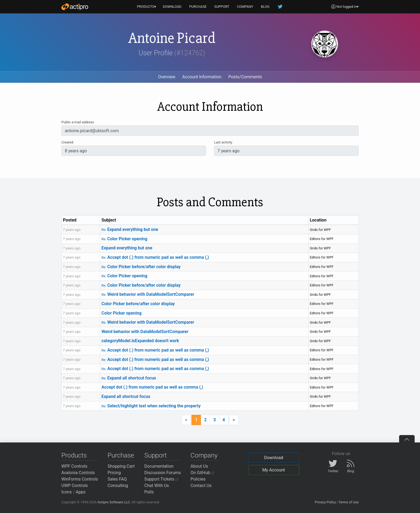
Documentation (159, 466)
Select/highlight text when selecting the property (151, 406)
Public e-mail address (78, 122)
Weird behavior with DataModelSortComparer (148, 294)
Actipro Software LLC (114, 502)
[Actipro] (75, 7)
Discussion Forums (163, 473)
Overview (167, 77)
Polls (149, 492)
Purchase (121, 455)
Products (74, 455)
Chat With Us (157, 486)
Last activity (223, 142)
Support (156, 455)
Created (67, 142)
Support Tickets (161, 479)
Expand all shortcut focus (129, 378)
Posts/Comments (245, 77)
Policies (198, 479)
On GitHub (202, 473)
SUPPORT (222, 7)
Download (274, 458)
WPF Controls (74, 466)
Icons (67, 492)
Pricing (114, 473)
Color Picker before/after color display (141, 267)
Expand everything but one (130, 229)
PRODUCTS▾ (147, 7)
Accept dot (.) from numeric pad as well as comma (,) (155, 257)
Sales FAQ (117, 479)
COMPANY (245, 7)
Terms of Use (348, 502)
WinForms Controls (80, 479)
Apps (81, 492)
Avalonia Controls (78, 473)
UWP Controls (75, 486)
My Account (274, 470)
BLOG (265, 7)
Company (204, 455)
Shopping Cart (121, 466)
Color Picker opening (124, 239)
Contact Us (201, 486)
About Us (199, 466)
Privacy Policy (325, 502)
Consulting (118, 486)
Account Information (202, 77)
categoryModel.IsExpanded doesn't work (140, 341)
